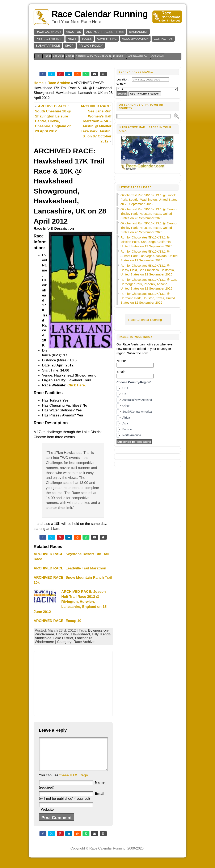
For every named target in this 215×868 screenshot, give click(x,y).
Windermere (44, 642)
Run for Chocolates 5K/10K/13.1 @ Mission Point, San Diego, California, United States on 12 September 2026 (146, 242)
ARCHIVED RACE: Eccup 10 (57, 621)
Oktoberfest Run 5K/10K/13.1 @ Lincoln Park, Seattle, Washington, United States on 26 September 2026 (149, 200)
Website (47, 816)
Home (39, 83)
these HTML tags (74, 782)
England (63, 634)
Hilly (95, 634)
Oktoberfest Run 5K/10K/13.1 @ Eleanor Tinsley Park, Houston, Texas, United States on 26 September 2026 (149, 214)
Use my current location (145, 94)
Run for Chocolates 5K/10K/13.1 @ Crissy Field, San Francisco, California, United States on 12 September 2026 (148, 270)
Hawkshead (81, 634)
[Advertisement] (73, 684)
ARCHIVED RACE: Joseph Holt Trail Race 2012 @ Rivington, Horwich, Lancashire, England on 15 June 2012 (70, 602)
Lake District (63, 638)
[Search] (144, 116)
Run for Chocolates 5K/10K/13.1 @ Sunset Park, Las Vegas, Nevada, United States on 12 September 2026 (149, 256)
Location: (123, 79)
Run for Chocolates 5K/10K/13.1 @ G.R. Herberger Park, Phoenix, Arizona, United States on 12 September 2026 (149, 284)
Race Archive (59, 83)
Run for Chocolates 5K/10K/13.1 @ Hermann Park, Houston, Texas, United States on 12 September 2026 (148, 298)
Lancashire (84, 638)
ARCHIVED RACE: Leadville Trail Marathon (70, 568)
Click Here (76, 385)
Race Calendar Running (100, 14)
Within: (121, 84)
